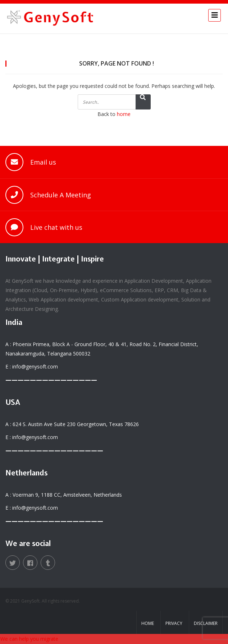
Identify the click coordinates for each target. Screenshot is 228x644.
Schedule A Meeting (61, 195)
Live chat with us (56, 227)
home (124, 114)
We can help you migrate (29, 639)
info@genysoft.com (35, 366)
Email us (43, 162)
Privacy (174, 623)
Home (148, 623)
